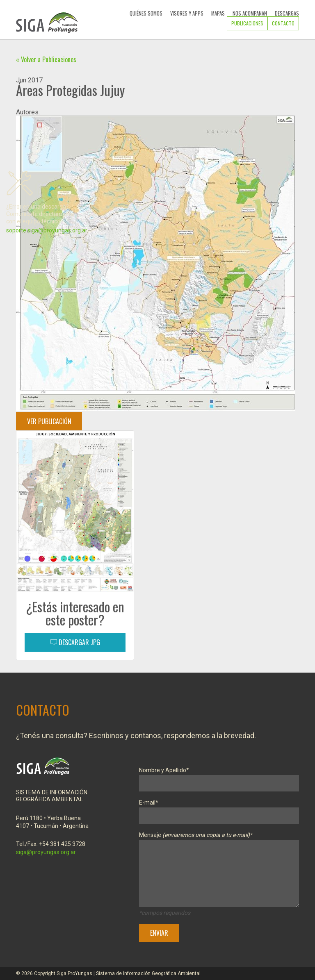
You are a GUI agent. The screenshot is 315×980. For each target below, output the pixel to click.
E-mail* (219, 809)
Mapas (218, 13)
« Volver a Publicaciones (46, 59)
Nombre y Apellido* (219, 777)
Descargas (287, 13)
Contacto (283, 23)
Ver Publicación (49, 421)
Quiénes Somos (146, 13)
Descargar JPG (75, 642)
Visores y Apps (187, 13)
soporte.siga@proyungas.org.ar (47, 230)
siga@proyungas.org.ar (46, 852)
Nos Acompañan (250, 13)
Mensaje (219, 871)
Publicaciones (247, 23)
